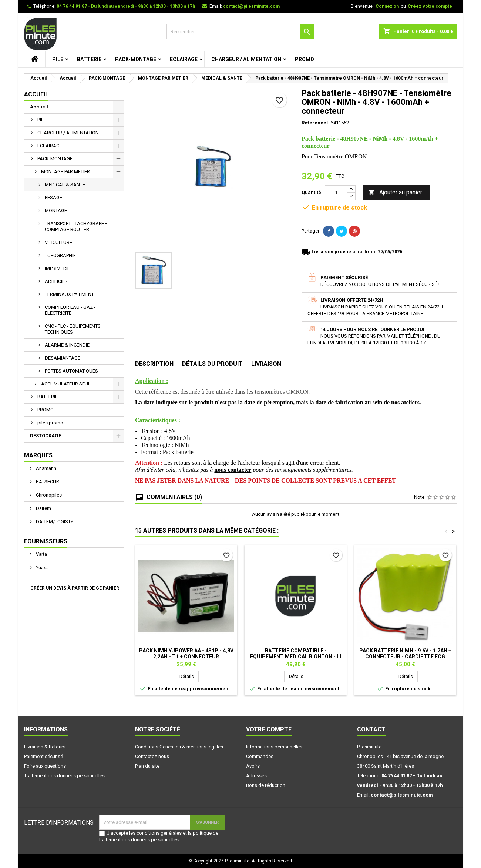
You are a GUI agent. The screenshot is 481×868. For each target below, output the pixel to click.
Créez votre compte (430, 6)
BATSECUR (47, 482)
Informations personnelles (274, 747)
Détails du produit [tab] (212, 364)
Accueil (36, 94)
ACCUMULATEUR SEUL (66, 384)
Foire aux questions (45, 766)
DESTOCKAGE (46, 436)
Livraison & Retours (45, 747)
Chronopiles (48, 495)
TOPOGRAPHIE (60, 255)
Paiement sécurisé (43, 756)
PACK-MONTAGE (136, 59)
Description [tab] (154, 364)
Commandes (260, 756)
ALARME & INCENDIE (67, 345)
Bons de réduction (266, 785)
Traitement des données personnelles (64, 776)
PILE (58, 59)
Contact (371, 729)
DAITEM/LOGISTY (54, 522)
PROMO (305, 59)
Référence (314, 123)
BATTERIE (89, 59)
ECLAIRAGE (184, 59)
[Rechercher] (240, 31)
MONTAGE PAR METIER (65, 172)
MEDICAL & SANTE (65, 185)
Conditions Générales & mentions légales (179, 747)
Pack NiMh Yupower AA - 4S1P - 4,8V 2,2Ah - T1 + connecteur (186, 654)
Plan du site (147, 766)
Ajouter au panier (395, 193)
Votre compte (269, 729)
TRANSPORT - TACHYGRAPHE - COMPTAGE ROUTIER (77, 226)
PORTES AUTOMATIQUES (71, 371)
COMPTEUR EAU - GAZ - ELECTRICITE (70, 310)
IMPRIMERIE (57, 268)
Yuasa (42, 567)
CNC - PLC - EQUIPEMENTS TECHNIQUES (73, 329)
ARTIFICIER (56, 281)
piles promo (50, 423)
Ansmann (46, 468)
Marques (38, 455)
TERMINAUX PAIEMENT (69, 294)
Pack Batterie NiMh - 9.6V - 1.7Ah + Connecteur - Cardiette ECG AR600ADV (405, 657)
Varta (41, 554)
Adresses (256, 776)
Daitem (43, 508)
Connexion (387, 6)
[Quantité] (336, 193)
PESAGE (53, 198)
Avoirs (253, 766)
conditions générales (159, 833)
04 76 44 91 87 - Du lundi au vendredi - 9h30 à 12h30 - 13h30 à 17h (126, 6)
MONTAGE (56, 211)
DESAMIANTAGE (63, 358)
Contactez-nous (152, 756)
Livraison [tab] (266, 364)
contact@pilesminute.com (251, 6)
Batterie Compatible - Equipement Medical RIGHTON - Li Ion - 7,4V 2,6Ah (296, 657)
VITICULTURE (58, 242)
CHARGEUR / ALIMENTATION (246, 59)
